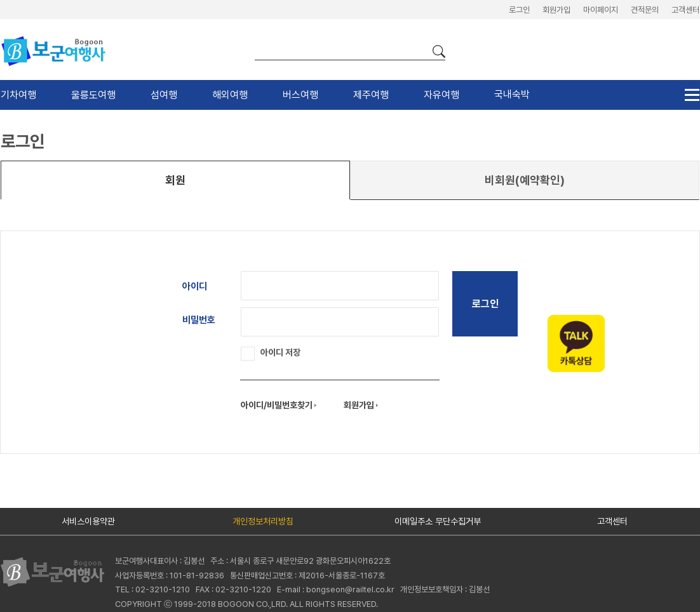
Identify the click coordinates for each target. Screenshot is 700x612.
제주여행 (371, 95)
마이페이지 (601, 10)
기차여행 (18, 95)
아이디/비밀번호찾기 (279, 405)
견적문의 (645, 10)
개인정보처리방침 (263, 521)
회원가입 (556, 10)
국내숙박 (512, 94)
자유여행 (441, 95)
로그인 (519, 10)
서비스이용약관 (88, 521)
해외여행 (230, 95)
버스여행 (300, 95)
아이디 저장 (271, 352)
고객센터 (685, 10)
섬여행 (164, 95)
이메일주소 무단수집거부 (438, 521)
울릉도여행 (93, 95)
